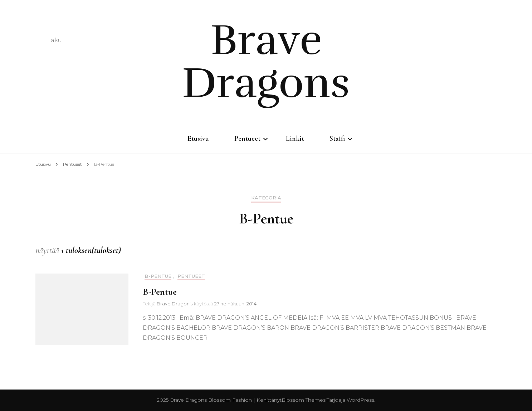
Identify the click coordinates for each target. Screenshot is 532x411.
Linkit (295, 139)
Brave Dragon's (175, 304)
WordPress (360, 400)
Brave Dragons (266, 62)
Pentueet (247, 139)
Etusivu (198, 139)
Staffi (337, 139)
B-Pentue (158, 276)
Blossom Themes (304, 400)
